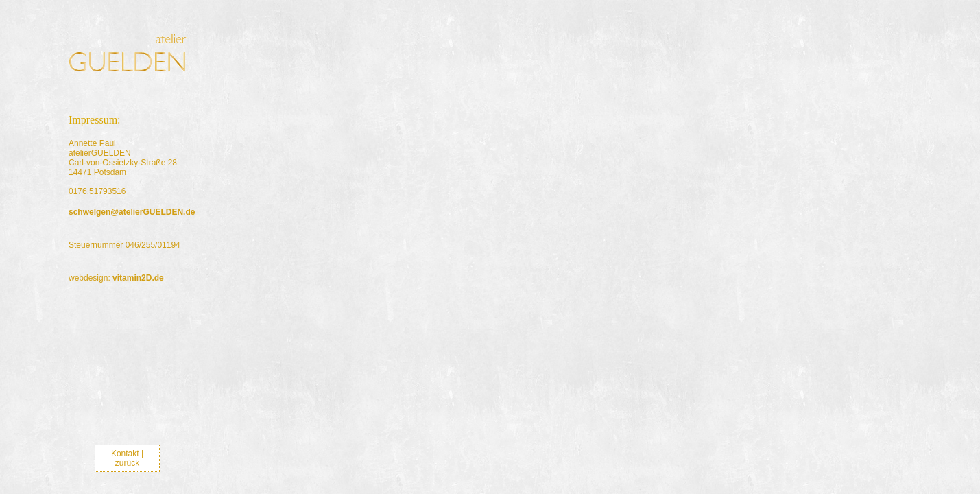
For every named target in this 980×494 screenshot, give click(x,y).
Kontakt (125, 454)
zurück (127, 463)
